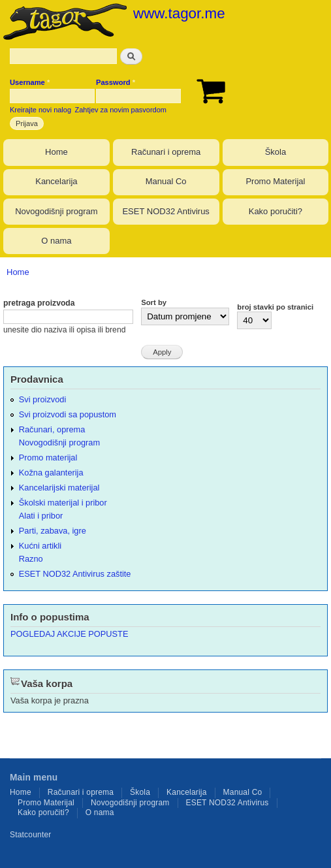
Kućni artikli (40, 546)
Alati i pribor (41, 516)
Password (116, 82)
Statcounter (31, 835)
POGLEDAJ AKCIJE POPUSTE (69, 634)
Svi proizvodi (42, 399)
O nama (56, 241)
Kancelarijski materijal (59, 488)
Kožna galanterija (51, 473)
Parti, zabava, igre (53, 531)
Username (30, 82)
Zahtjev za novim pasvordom (121, 110)
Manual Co (166, 181)
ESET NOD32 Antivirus (165, 211)
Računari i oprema (166, 152)
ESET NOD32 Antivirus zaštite (75, 574)
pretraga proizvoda (39, 303)
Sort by (154, 302)
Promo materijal (48, 458)
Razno (31, 559)
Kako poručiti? (276, 211)
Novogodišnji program (56, 211)
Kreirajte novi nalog (40, 110)
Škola (276, 152)
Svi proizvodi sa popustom (68, 414)
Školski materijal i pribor (63, 503)
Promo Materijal (275, 181)
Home (56, 152)
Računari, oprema (52, 429)
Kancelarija (56, 181)
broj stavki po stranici (275, 307)
